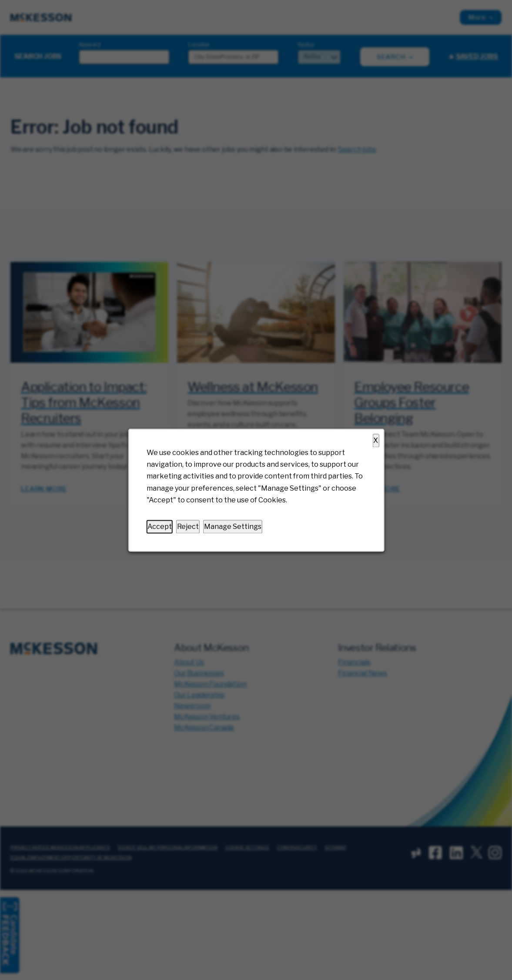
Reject (187, 527)
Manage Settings (232, 527)
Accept (159, 527)
